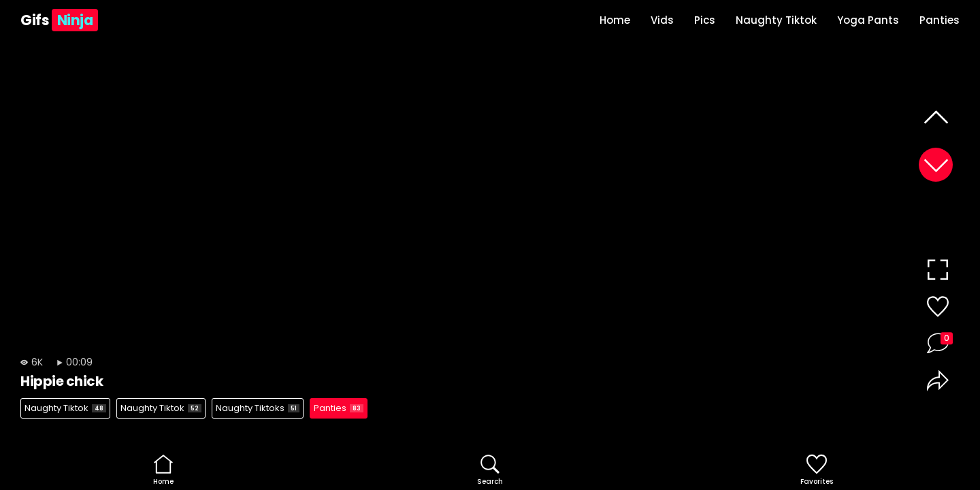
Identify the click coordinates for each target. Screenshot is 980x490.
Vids (662, 20)
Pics (705, 20)
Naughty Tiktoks (258, 408)
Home (615, 20)
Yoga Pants (868, 20)
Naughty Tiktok (776, 20)
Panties (940, 20)
